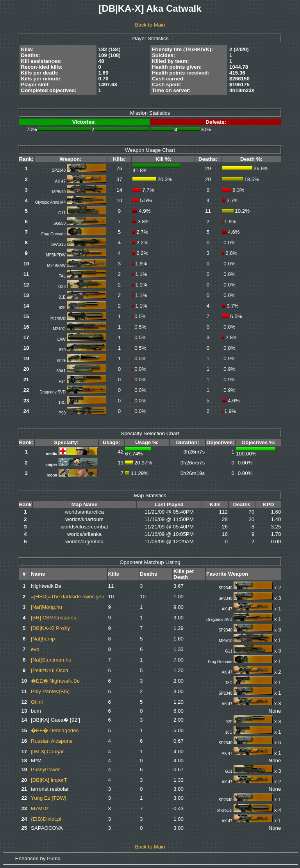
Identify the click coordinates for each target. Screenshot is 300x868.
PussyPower (45, 769)
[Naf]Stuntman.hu (51, 660)
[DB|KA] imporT (49, 780)
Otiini (37, 702)
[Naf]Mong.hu (46, 607)
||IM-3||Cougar (47, 751)
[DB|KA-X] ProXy (51, 628)
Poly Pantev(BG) (50, 691)
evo (35, 649)
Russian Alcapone (52, 741)
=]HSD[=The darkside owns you (68, 597)
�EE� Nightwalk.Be (55, 681)
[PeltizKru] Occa (50, 670)
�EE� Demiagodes (55, 730)
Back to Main (150, 25)
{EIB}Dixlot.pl (46, 819)
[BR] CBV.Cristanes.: (55, 618)
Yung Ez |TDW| (49, 798)
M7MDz (40, 808)
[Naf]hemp (43, 639)
